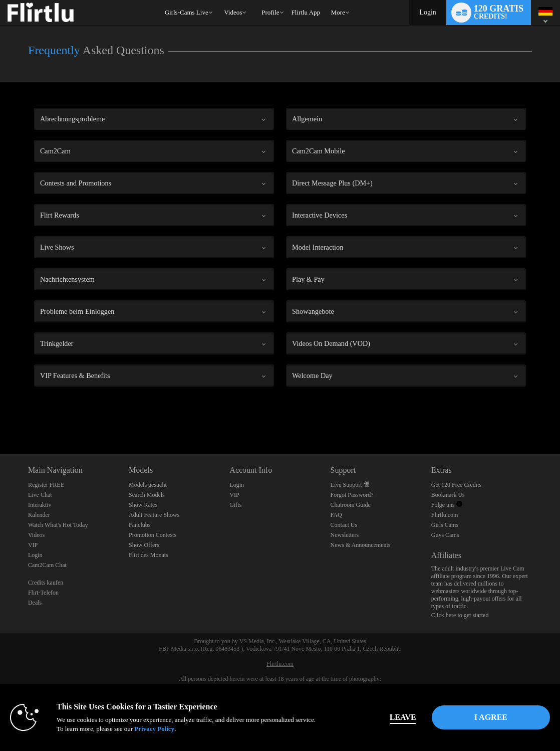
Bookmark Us (448, 495)
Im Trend (220, 0)
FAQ (336, 515)
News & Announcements (361, 545)
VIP (33, 545)
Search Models (147, 495)
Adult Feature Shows (154, 515)
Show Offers (144, 545)
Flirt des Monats (149, 555)
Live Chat (40, 495)
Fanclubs (139, 525)
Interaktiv (40, 505)
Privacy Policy (154, 729)
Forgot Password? (352, 495)
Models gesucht (148, 485)
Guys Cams (445, 535)
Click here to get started (460, 615)
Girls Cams (445, 525)
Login (428, 12)
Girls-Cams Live (187, 12)
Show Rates (143, 505)
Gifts (235, 505)
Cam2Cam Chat (47, 565)
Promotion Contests (153, 535)
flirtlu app (306, 12)
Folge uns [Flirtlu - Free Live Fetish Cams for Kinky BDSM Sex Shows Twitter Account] (447, 505)
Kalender (39, 515)
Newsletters (345, 535)
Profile (270, 12)
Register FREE (46, 485)
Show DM (0, 417)
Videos (233, 12)
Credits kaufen (46, 583)
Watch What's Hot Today (58, 525)
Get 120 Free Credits (456, 485)
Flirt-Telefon (43, 593)
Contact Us (344, 525)
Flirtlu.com (445, 515)
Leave (403, 717)
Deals (35, 603)
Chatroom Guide (351, 505)
